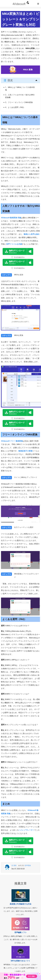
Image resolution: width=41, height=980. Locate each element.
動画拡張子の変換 (25, 451)
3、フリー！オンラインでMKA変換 (19, 102)
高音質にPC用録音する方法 (20, 904)
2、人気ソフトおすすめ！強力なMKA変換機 (20, 96)
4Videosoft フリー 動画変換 (12, 441)
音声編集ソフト (21, 932)
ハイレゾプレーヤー (26, 830)
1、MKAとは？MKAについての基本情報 (20, 89)
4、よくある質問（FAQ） (15, 107)
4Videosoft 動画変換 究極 (11, 218)
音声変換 (28, 865)
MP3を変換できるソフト (21, 961)
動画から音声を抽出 (32, 234)
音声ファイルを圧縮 (14, 244)
